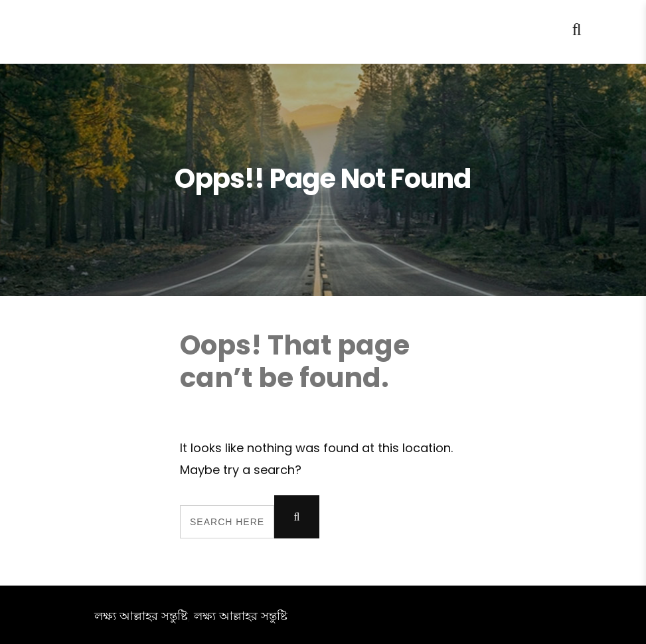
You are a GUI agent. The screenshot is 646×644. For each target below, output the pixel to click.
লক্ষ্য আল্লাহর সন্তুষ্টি (141, 616)
